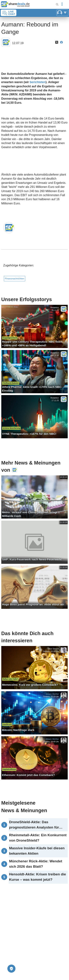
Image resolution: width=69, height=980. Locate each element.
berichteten (38, 82)
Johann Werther (52, 694)
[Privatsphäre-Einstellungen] (11, 969)
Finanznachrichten (15, 279)
